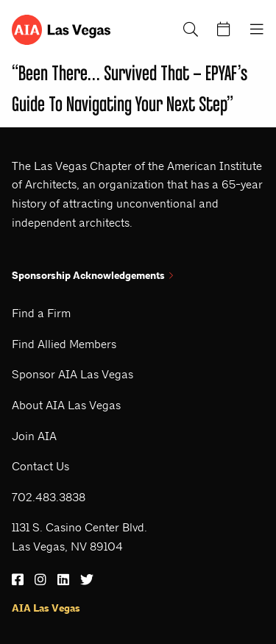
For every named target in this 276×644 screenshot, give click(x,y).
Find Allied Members (64, 344)
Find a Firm (41, 313)
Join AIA (34, 436)
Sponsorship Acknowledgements (92, 276)
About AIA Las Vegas (66, 405)
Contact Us (40, 466)
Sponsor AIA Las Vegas (72, 374)
